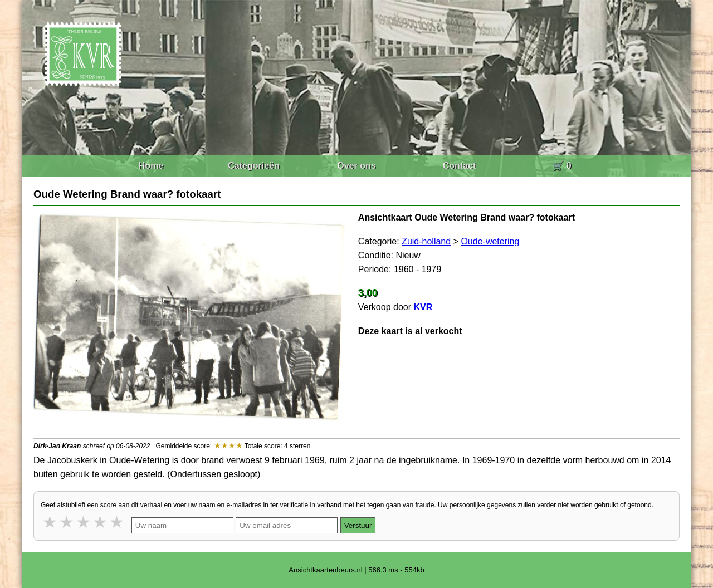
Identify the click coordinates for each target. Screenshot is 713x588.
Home (151, 166)
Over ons (356, 166)
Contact (460, 166)
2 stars (67, 522)
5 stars (118, 522)
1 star (51, 522)
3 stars (84, 522)
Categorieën (253, 166)
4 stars (101, 522)
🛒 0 (562, 166)
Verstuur (358, 525)
